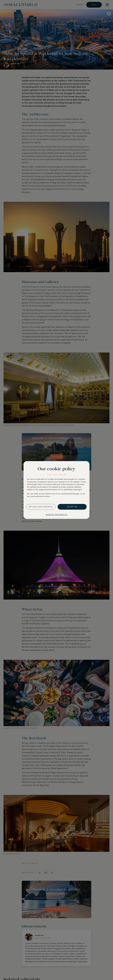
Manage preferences (56, 515)
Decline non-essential (41, 507)
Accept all (72, 507)
